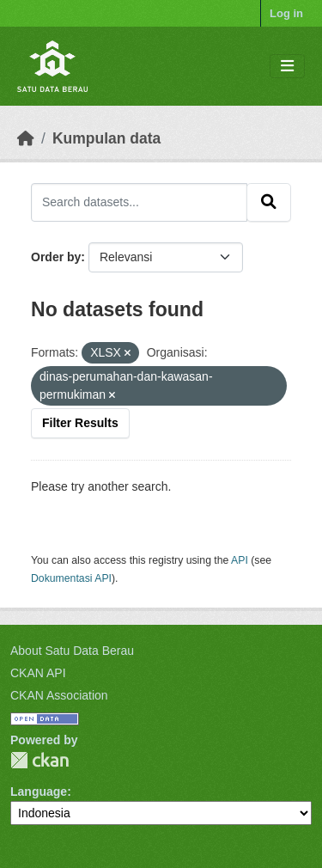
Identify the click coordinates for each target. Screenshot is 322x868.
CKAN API (38, 673)
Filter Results (80, 423)
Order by (56, 257)
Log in (286, 13)
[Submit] (269, 202)
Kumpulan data (106, 138)
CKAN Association (59, 695)
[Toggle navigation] (287, 67)
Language (39, 792)
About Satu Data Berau (72, 651)
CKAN (39, 760)
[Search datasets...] (139, 202)
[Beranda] (26, 138)
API (240, 560)
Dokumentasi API (71, 578)
